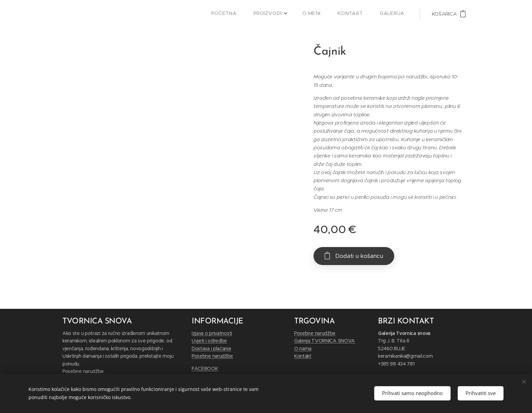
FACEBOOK (205, 369)
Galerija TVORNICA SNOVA (325, 341)
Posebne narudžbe (83, 371)
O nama (303, 349)
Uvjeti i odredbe (209, 341)
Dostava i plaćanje (212, 349)
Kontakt (303, 356)
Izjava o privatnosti (212, 333)
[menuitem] (337, 14)
